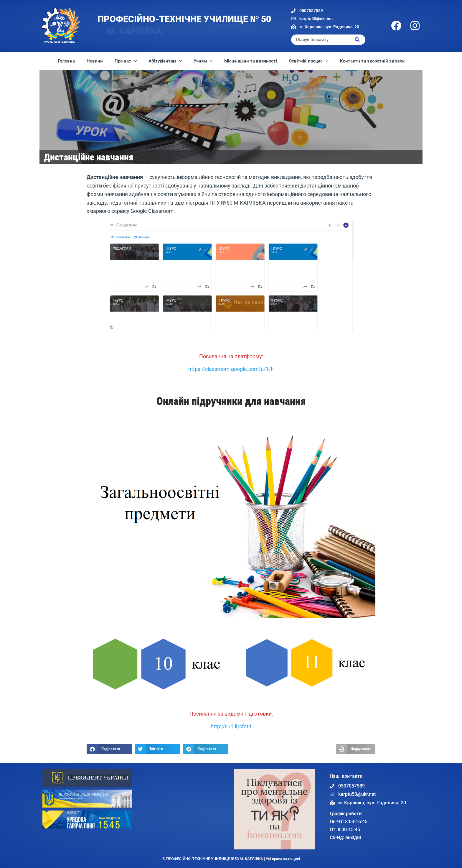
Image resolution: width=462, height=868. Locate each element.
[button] (109, 749)
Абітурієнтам (165, 61)
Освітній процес (308, 61)
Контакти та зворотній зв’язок (372, 61)
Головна (66, 61)
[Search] (357, 40)
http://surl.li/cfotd (231, 726)
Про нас (126, 61)
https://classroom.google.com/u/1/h (231, 369)
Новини (95, 61)
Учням (203, 61)
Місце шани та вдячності (251, 61)
